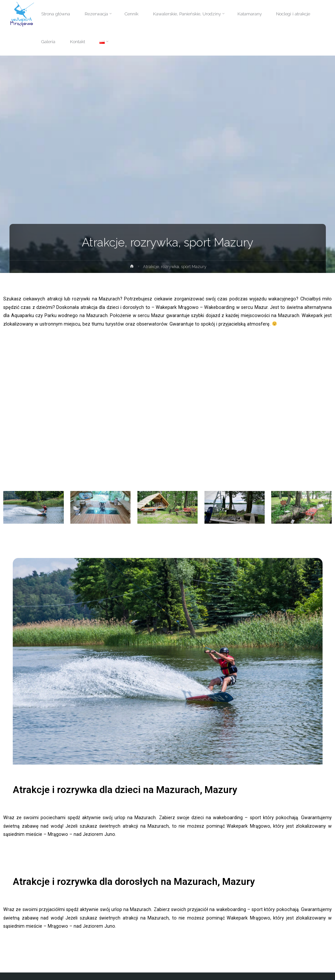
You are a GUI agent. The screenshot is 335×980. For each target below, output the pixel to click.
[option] (168, 661)
